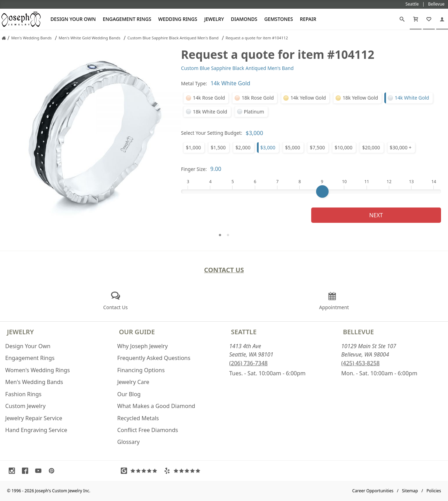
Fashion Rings (23, 394)
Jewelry (214, 19)
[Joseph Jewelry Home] (4, 38)
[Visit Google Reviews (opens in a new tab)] (141, 471)
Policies (434, 491)
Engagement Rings (127, 19)
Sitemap (410, 491)
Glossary (129, 442)
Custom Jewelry (25, 406)
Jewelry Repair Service (34, 418)
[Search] (402, 19)
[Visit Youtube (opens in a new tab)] (40, 471)
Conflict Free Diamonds (148, 430)
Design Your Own (73, 19)
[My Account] (442, 19)
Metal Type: (194, 83)
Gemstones (278, 19)
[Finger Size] (311, 191)
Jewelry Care (133, 382)
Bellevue (358, 332)
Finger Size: (194, 169)
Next (376, 215)
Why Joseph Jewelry (143, 346)
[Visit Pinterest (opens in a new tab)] (53, 471)
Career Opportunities (373, 491)
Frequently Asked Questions (154, 358)
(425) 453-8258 (360, 363)
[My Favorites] (429, 19)
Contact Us (224, 270)
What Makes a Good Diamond (156, 406)
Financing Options (141, 370)
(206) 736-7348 (249, 363)
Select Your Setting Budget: (212, 133)
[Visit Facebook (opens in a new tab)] (27, 471)
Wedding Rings (178, 19)
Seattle (244, 332)
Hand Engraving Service (36, 430)
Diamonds (244, 19)
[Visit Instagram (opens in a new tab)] (14, 471)
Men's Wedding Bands (34, 382)
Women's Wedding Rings (38, 370)
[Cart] (416, 19)
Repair (308, 19)
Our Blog (129, 394)
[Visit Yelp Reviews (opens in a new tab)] (184, 471)
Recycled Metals (138, 418)
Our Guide (137, 332)
